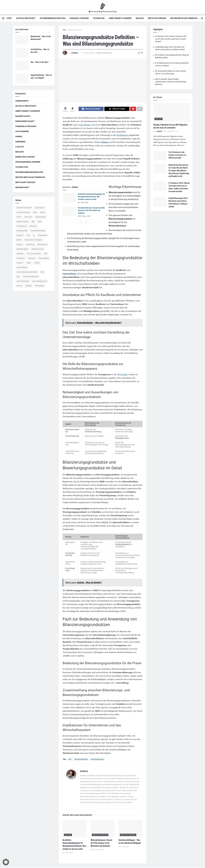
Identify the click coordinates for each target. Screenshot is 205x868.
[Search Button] (202, 18)
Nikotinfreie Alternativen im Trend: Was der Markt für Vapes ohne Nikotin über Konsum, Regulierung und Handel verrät (179, 171)
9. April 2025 (123, 847)
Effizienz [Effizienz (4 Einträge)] (33, 226)
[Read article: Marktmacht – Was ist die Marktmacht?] (22, 40)
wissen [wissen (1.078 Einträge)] (19, 286)
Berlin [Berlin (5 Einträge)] (43, 212)
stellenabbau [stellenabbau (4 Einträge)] (44, 258)
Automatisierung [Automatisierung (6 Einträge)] (23, 212)
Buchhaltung (123, 136)
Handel (19, 136)
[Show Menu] (3, 18)
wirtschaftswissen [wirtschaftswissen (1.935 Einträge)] (40, 281)
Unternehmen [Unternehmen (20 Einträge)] (22, 267)
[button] (6, 862)
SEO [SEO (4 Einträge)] (46, 254)
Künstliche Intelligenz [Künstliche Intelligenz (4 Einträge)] (34, 240)
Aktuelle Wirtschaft (26, 18)
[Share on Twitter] (117, 109)
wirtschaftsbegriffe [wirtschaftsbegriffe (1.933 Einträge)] (31, 277)
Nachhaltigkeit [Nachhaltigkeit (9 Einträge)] (22, 249)
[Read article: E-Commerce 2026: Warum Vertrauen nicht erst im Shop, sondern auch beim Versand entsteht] (160, 186)
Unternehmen (84, 125)
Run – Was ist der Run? (40, 62)
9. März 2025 (83, 203)
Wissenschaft (22, 187)
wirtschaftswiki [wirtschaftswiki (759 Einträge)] (23, 281)
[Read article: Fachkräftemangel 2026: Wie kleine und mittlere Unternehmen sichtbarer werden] (160, 202)
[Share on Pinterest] (133, 109)
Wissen (105, 142)
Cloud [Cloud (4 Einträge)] (19, 217)
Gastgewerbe (22, 131)
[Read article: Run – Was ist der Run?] (22, 66)
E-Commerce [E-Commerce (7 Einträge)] (22, 226)
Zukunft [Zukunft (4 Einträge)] (29, 286)
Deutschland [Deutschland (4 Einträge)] (40, 217)
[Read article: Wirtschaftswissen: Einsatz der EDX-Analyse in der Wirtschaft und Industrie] (69, 212)
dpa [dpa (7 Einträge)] (33, 222)
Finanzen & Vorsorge (79, 18)
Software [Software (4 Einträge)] (32, 258)
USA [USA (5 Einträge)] (42, 272)
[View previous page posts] (82, 222)
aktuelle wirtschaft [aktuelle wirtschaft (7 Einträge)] (24, 208)
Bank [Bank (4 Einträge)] (35, 212)
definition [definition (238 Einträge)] (28, 217)
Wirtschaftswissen (157, 18)
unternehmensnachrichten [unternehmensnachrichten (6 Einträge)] (27, 272)
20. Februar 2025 (84, 217)
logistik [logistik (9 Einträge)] (20, 245)
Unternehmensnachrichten (53, 18)
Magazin (140, 18)
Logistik (20, 147)
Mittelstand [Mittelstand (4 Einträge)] (42, 245)
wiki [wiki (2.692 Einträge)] (18, 277)
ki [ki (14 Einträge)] (34, 235)
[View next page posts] (86, 222)
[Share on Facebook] (91, 109)
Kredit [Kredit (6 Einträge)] (19, 240)
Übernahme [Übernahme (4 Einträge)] (40, 286)
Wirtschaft (122, 375)
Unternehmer (69, 274)
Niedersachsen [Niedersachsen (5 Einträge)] (38, 249)
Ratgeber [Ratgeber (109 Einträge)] (20, 254)
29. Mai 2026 (169, 131)
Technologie (99, 18)
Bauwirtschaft (23, 116)
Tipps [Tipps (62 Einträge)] (28, 263)
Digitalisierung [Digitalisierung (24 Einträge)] (22, 222)
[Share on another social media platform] (140, 109)
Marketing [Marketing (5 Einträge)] (30, 245)
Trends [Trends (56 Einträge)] (37, 263)
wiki (70, 760)
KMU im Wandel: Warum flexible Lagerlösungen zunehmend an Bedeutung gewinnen (171, 82)
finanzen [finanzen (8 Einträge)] (20, 235)
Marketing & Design (25, 157)
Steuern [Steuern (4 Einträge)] (20, 263)
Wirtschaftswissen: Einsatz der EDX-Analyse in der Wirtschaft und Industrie (92, 211)
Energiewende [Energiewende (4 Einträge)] (22, 231)
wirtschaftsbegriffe (81, 760)
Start (9, 18)
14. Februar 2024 (88, 53)
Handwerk (20, 142)
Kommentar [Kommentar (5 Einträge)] (43, 235)
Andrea (75, 53)
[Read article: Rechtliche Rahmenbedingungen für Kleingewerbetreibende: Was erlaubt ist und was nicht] (69, 198)
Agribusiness (22, 101)
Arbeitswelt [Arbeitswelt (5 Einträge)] (40, 208)
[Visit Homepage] (102, 7)
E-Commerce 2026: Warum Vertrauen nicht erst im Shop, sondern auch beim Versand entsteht (171, 39)
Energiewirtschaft (25, 121)
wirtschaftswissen (97, 760)
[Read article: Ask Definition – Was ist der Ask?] (22, 53)
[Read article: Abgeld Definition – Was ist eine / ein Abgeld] (22, 79)
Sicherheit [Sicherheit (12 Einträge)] (21, 258)
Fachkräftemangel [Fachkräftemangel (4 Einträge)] (38, 231)
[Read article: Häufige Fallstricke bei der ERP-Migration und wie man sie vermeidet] (171, 112)
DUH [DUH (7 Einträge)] (40, 222)
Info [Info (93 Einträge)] (28, 235)
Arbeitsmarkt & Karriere (120, 18)
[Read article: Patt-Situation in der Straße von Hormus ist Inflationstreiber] (160, 156)
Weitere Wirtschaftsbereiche (184, 18)
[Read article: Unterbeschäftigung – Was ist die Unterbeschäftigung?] (131, 829)
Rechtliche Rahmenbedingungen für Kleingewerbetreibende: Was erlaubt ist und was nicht (91, 197)
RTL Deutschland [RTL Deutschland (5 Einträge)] (34, 254)
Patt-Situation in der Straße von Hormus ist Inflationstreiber (177, 155)
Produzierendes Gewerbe (28, 162)
